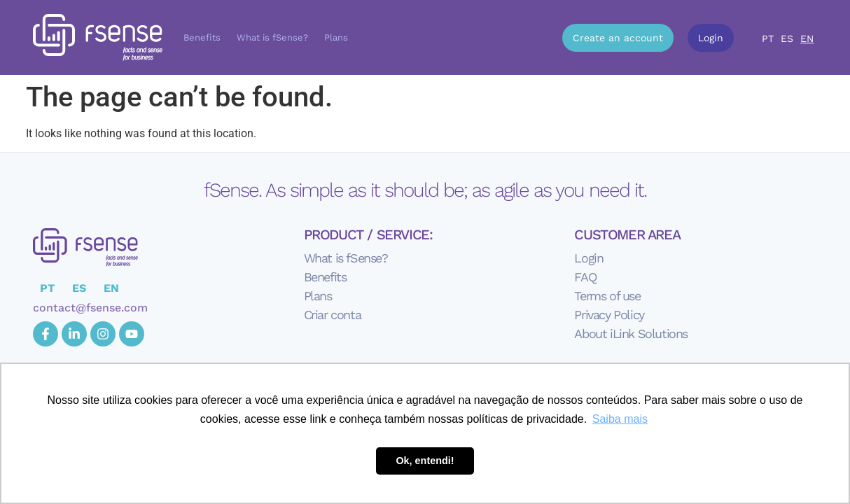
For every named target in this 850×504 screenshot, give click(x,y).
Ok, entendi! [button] (425, 461)
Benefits (202, 37)
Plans (336, 37)
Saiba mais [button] (620, 419)
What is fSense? (272, 37)
